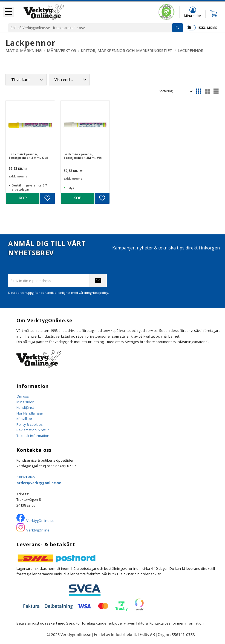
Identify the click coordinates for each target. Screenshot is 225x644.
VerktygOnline (38, 530)
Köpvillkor (24, 419)
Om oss (23, 396)
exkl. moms (208, 28)
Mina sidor (25, 402)
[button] (8, 12)
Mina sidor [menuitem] (193, 15)
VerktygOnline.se (40, 521)
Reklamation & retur (33, 430)
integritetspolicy (96, 293)
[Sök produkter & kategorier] (90, 28)
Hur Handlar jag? (30, 413)
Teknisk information (33, 436)
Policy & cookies (30, 424)
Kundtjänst (25, 407)
